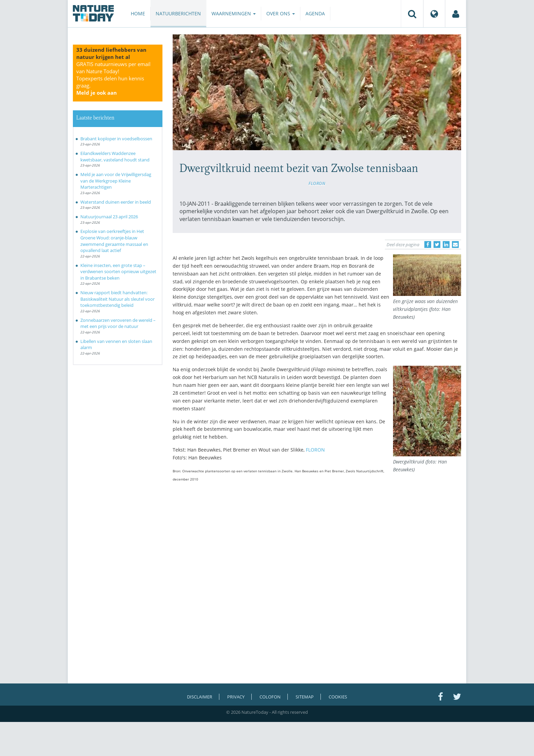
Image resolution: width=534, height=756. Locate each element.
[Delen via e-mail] (455, 245)
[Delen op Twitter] (437, 245)
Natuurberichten (178, 13)
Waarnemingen (234, 13)
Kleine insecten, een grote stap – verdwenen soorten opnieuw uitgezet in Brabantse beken (118, 272)
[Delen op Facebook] (428, 245)
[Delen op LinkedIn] (446, 245)
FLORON (317, 183)
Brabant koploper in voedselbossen (116, 139)
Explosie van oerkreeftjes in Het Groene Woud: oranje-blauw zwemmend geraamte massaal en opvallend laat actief (114, 241)
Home (138, 13)
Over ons (281, 13)
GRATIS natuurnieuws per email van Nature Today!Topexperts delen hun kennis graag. (113, 78)
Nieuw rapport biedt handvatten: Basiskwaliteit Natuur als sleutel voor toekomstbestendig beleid (117, 299)
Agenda (315, 13)
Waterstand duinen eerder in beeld (116, 202)
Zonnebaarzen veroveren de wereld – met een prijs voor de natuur (118, 323)
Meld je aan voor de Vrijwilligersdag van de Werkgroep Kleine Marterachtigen (116, 181)
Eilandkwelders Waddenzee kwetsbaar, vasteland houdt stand (115, 156)
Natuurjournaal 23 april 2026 (109, 217)
